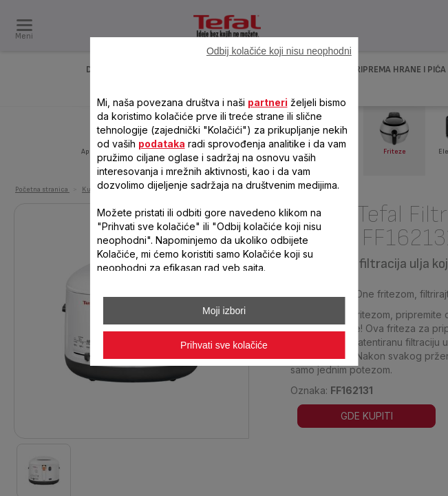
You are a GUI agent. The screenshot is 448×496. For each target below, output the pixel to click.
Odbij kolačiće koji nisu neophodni (279, 51)
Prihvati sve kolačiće (224, 345)
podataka (161, 144)
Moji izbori (224, 311)
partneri (267, 102)
